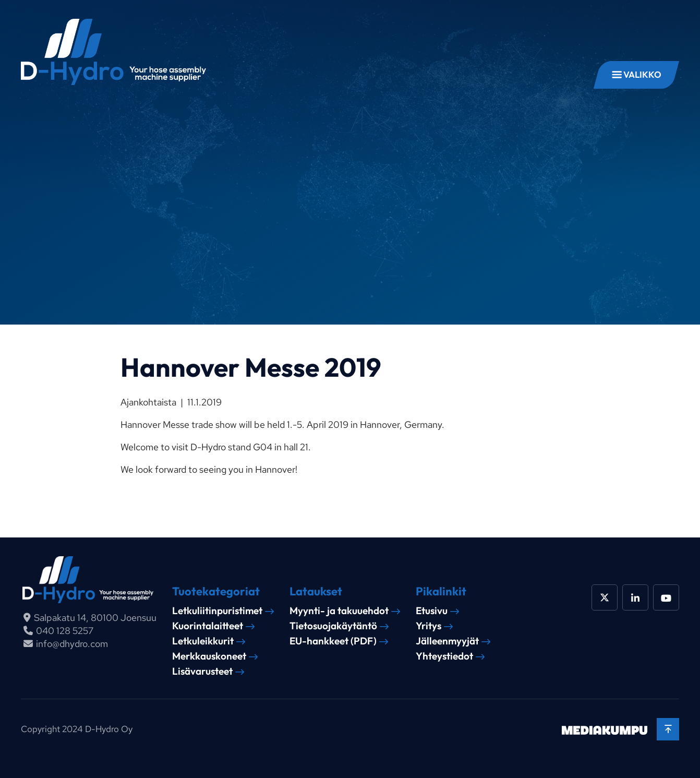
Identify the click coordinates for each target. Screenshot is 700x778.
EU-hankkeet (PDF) (333, 641)
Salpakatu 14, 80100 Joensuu (95, 618)
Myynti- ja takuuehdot (339, 611)
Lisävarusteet (202, 671)
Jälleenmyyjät (447, 641)
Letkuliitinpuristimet (217, 611)
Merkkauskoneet (209, 656)
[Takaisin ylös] (668, 729)
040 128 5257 (65, 631)
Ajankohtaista (148, 402)
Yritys (429, 626)
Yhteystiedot (444, 656)
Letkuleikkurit (203, 641)
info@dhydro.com (72, 644)
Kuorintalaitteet (208, 626)
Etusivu (432, 611)
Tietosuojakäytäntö (333, 626)
